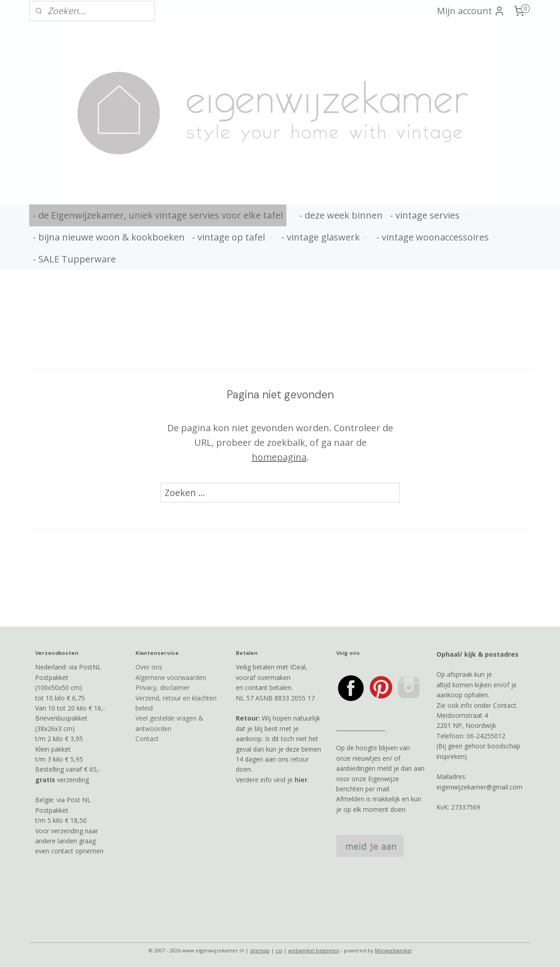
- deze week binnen (341, 215)
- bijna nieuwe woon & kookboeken (109, 237)
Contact (147, 739)
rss (279, 950)
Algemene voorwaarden (171, 677)
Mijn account (471, 11)
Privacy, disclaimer (163, 687)
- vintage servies (429, 215)
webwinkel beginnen (314, 950)
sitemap (260, 950)
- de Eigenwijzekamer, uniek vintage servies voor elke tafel (158, 215)
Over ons (149, 667)
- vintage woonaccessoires (437, 237)
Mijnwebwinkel (393, 950)
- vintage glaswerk (325, 237)
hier (301, 780)
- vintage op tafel (233, 237)
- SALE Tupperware (74, 259)
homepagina (279, 457)
